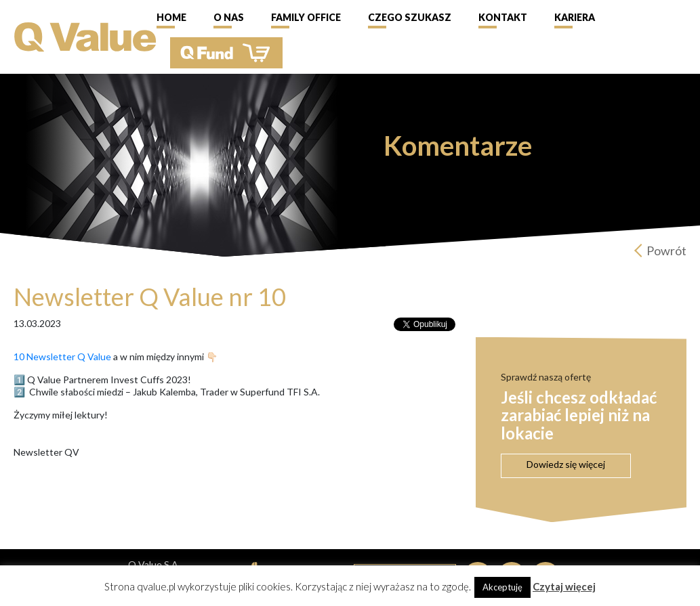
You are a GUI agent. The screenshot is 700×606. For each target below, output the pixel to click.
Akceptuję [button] (502, 587)
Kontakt (503, 17)
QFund (226, 53)
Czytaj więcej (564, 586)
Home (171, 17)
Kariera (575, 17)
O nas (229, 17)
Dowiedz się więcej (566, 464)
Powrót (666, 251)
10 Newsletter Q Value (62, 356)
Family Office (306, 17)
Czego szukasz (410, 17)
